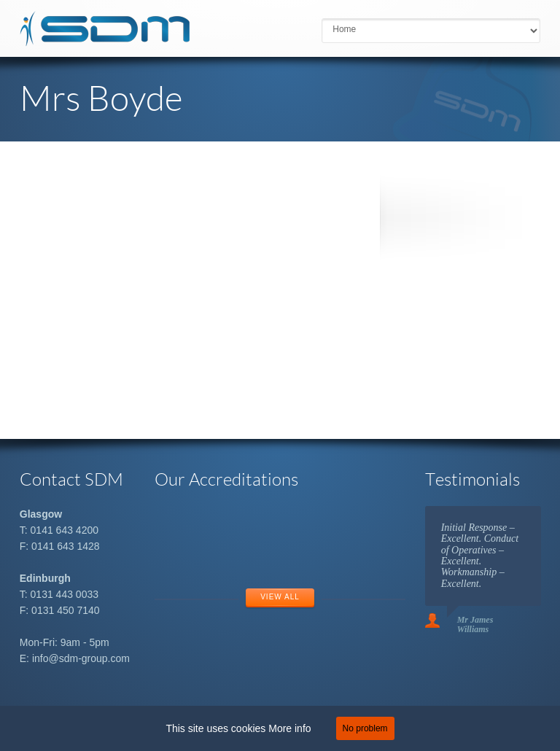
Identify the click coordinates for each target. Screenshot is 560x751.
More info (289, 728)
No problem (365, 728)
